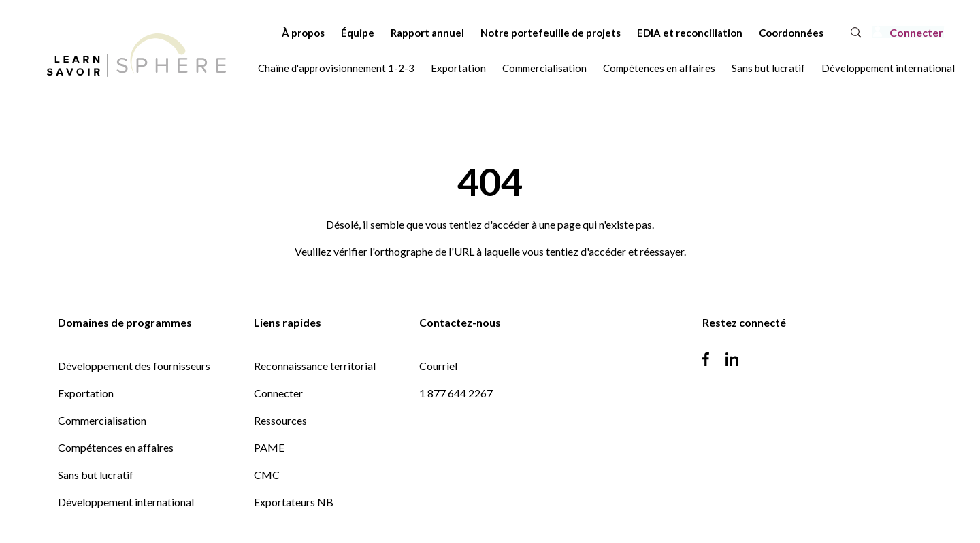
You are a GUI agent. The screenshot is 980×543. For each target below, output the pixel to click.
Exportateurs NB (294, 502)
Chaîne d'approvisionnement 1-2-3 (336, 68)
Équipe (321, 33)
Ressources (280, 420)
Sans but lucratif (768, 68)
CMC (267, 475)
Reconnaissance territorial (315, 366)
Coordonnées (754, 33)
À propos (266, 33)
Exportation (458, 68)
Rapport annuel (391, 33)
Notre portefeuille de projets (514, 33)
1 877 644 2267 (456, 393)
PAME (269, 447)
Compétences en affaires (659, 68)
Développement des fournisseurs (134, 366)
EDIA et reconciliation (653, 33)
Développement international (888, 68)
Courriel (438, 366)
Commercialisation (544, 68)
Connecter (278, 393)
